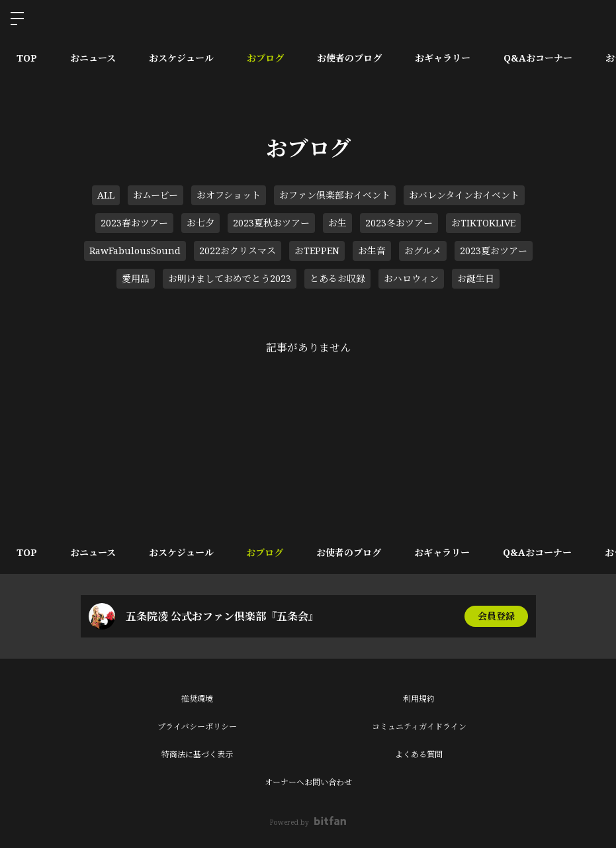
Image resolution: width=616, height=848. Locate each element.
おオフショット (229, 195)
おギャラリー (443, 58)
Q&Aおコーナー (538, 58)
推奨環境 (197, 699)
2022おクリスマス (238, 251)
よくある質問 (419, 754)
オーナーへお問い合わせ (308, 782)
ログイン (595, 19)
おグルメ (423, 251)
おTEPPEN (317, 251)
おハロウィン (411, 278)
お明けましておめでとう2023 (230, 278)
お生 (337, 223)
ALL (106, 195)
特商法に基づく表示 (197, 754)
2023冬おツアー (399, 223)
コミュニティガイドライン (419, 727)
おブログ (265, 58)
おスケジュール (181, 58)
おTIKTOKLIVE (483, 223)
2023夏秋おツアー (271, 223)
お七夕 (200, 223)
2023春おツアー (134, 223)
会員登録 (496, 616)
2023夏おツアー (494, 251)
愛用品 (136, 278)
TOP (27, 58)
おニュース (93, 58)
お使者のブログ (349, 58)
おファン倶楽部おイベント (335, 195)
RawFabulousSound (135, 251)
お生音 (372, 251)
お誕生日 (476, 278)
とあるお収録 (337, 278)
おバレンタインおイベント (464, 195)
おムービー (155, 195)
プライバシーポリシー (197, 727)
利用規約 (419, 699)
